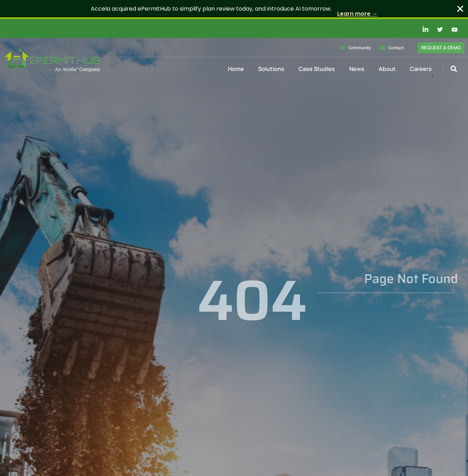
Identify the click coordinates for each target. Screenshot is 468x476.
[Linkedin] (422, 29)
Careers (421, 69)
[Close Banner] (460, 9)
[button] (454, 69)
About (387, 69)
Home (236, 69)
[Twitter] (436, 29)
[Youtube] (451, 29)
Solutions (271, 69)
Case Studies (317, 69)
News (357, 69)
